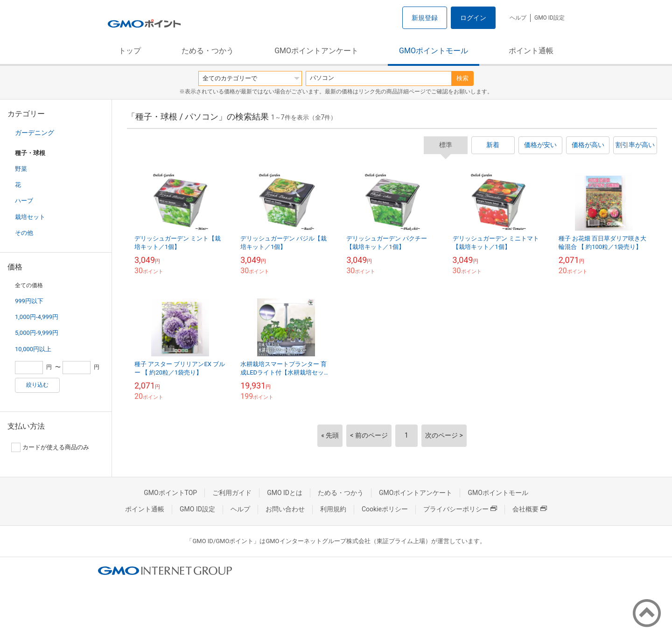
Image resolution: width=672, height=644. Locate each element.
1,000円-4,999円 (37, 317)
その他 (24, 233)
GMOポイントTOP (170, 493)
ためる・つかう (208, 51)
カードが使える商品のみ (50, 447)
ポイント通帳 (531, 51)
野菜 (21, 169)
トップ (130, 51)
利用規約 (333, 509)
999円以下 (29, 301)
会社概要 (530, 509)
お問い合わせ (285, 509)
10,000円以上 (33, 349)
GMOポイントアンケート (316, 51)
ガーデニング (35, 133)
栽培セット (30, 217)
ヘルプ (518, 18)
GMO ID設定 (549, 18)
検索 (462, 78)
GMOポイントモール (434, 51)
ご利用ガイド (232, 493)
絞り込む (37, 385)
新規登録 (425, 18)
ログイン (473, 18)
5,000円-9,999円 (37, 333)
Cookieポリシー (385, 509)
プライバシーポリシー (460, 509)
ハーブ (24, 201)
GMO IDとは (285, 493)
